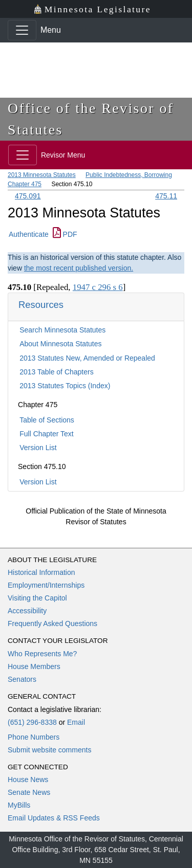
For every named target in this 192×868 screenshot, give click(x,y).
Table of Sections (47, 420)
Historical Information (41, 572)
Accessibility (27, 611)
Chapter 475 (25, 184)
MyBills (19, 805)
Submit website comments (49, 750)
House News (28, 780)
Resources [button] (41, 305)
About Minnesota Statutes (60, 344)
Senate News (29, 792)
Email (76, 722)
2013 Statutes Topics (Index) (65, 386)
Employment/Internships (46, 585)
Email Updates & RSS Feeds (54, 818)
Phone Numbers (34, 737)
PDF (65, 234)
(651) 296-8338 (32, 722)
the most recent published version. (79, 268)
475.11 (166, 196)
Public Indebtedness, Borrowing (129, 175)
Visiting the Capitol (37, 598)
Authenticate (29, 234)
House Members (34, 666)
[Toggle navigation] (22, 30)
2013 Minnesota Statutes (42, 175)
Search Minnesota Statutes (62, 330)
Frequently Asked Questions (52, 624)
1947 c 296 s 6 (98, 287)
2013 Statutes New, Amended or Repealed (87, 358)
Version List (38, 448)
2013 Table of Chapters (57, 372)
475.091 (28, 196)
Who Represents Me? (42, 654)
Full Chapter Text (47, 434)
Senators (22, 679)
